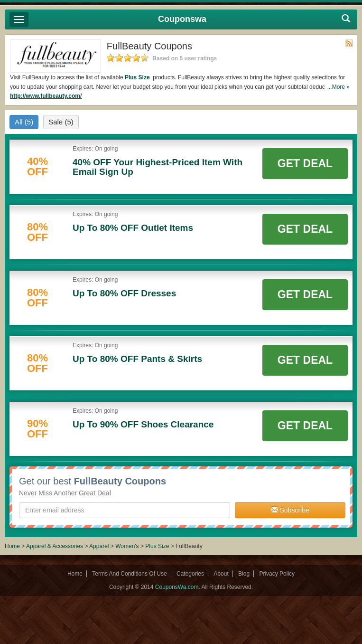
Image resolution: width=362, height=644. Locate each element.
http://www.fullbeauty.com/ (46, 96)
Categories (190, 574)
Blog (244, 574)
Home (12, 546)
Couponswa (182, 19)
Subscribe (290, 510)
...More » (339, 87)
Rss (349, 43)
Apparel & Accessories (55, 546)
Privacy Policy (277, 574)
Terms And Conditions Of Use (129, 574)
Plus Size (138, 77)
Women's (128, 546)
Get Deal (305, 163)
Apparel (99, 546)
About (221, 574)
